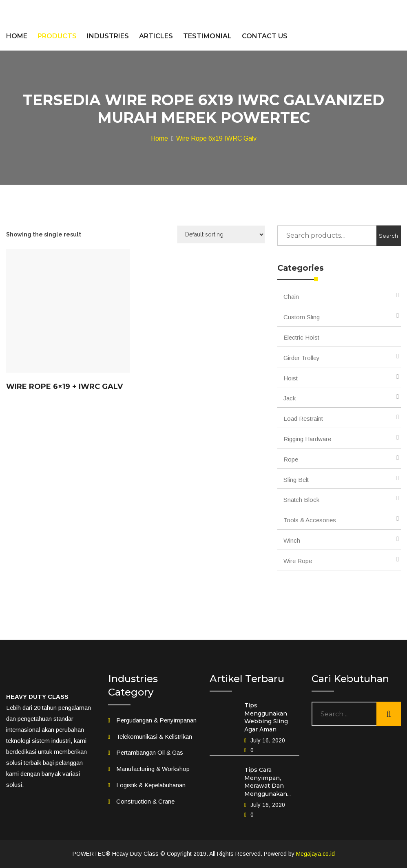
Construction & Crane (145, 801)
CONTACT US (265, 36)
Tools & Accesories (310, 520)
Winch (292, 540)
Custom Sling (302, 317)
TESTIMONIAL (207, 36)
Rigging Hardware (307, 439)
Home (159, 138)
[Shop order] (221, 234)
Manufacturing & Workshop (153, 769)
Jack (290, 398)
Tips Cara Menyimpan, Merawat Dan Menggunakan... (268, 782)
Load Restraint (303, 419)
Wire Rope (298, 561)
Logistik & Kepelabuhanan (151, 785)
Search (388, 236)
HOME (17, 36)
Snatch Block (301, 500)
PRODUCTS (57, 36)
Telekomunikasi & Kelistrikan (154, 737)
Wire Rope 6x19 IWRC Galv (216, 138)
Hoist (291, 378)
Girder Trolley (302, 358)
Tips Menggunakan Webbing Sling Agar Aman (266, 717)
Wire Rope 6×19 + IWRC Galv (64, 387)
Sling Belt (296, 480)
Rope (291, 459)
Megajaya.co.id (315, 854)
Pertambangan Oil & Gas (150, 752)
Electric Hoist (301, 337)
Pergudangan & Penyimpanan (156, 720)
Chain (291, 297)
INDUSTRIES (108, 36)
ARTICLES (156, 36)
